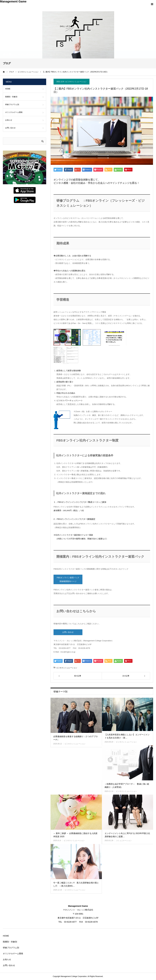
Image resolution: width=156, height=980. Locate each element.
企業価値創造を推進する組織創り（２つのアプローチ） (75, 738)
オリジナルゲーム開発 (14, 112)
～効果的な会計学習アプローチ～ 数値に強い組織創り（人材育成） (127, 786)
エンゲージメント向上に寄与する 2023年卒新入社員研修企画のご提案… (127, 835)
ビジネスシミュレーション (76, 82)
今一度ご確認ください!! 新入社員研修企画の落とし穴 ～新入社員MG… (76, 884)
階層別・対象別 (11, 97)
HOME (8, 89)
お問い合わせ (68, 632)
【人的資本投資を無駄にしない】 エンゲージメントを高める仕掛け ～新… (127, 736)
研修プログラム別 (12, 105)
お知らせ (9, 120)
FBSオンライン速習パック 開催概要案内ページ (68, 579)
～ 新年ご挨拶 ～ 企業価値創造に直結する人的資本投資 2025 (75, 835)
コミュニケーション (124, 841)
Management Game (13, 1)
